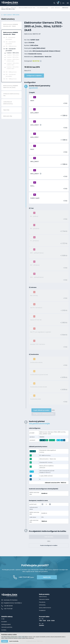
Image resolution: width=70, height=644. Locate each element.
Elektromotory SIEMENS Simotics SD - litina (30, 8)
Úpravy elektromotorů (45, 608)
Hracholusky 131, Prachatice (10, 601)
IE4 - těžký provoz (11, 79)
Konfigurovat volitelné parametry (43, 414)
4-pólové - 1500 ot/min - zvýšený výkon (13, 64)
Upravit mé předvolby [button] (14, 641)
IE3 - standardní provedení (49, 8)
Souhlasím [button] (5, 641)
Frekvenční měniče (45, 600)
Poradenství (43, 611)
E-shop (8, 8)
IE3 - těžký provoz (11, 72)
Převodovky (42, 603)
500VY (32, 150)
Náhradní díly (8, 117)
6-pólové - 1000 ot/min (13, 58)
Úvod (3, 8)
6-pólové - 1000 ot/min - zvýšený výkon (13, 68)
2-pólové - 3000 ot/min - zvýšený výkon (13, 61)
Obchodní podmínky (7, 628)
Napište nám (52, 578)
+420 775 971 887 (7, 609)
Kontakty (4, 630)
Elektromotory (15, 8)
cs (64, 3)
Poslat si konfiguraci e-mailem (49, 546)
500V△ (32, 186)
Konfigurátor (30, 83)
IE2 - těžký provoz (11, 47)
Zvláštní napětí (35, 199)
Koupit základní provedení (41, 411)
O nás (3, 619)
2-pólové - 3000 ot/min (63, 8)
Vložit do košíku (49, 537)
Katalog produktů (7, 625)
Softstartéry (43, 605)
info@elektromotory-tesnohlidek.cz (12, 603)
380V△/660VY (34, 162)
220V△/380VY (34, 113)
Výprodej (6, 110)
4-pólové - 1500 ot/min (13, 56)
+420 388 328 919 (7, 606)
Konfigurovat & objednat (34, 76)
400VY (32, 101)
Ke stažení (4, 622)
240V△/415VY (34, 138)
